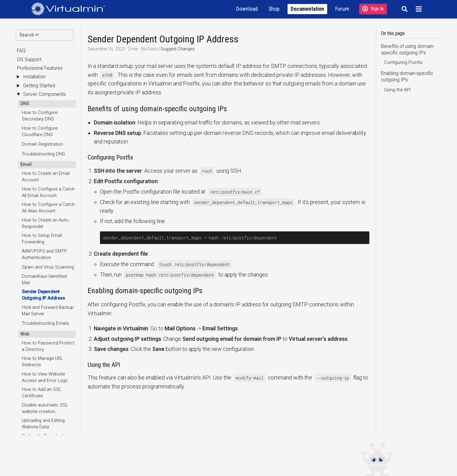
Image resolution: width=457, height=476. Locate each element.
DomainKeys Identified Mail (44, 48)
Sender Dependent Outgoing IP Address (43, 63)
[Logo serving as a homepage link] (70, 9)
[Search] (404, 9)
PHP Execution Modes (44, 236)
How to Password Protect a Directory (48, 114)
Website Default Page (44, 261)
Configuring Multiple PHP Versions (47, 248)
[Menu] (420, 9)
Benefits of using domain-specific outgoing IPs (408, 50)
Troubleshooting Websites (48, 271)
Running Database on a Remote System (45, 354)
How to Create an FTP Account (44, 293)
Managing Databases (43, 342)
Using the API (397, 90)
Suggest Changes (178, 49)
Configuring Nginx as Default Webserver (43, 223)
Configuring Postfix (403, 62)
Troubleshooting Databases (38, 370)
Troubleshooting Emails (46, 92)
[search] (44, 35)
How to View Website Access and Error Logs (45, 146)
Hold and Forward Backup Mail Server (48, 79)
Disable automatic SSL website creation (45, 177)
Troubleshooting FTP (43, 306)
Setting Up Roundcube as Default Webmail (47, 208)
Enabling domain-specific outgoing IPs (407, 77)
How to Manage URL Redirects (42, 130)
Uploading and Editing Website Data (43, 192)
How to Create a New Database (44, 329)
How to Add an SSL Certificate (42, 161)
